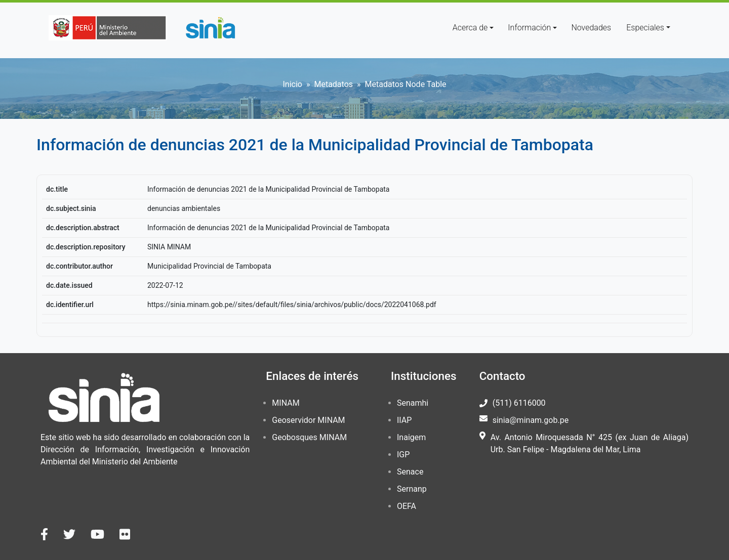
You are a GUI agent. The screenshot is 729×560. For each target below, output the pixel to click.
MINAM (286, 403)
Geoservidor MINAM (308, 420)
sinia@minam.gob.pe (531, 420)
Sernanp (412, 489)
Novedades (591, 28)
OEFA (407, 506)
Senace (410, 472)
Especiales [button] (645, 28)
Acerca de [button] (470, 28)
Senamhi (413, 403)
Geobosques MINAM (309, 437)
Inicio (292, 84)
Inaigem (411, 437)
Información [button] (529, 28)
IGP (403, 455)
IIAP (404, 420)
